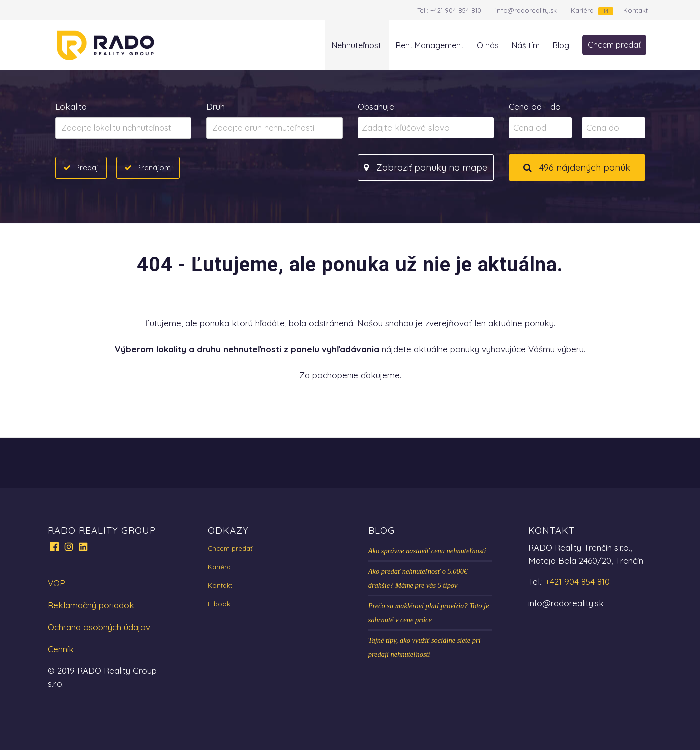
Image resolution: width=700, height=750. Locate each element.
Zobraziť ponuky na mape (426, 167)
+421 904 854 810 (456, 10)
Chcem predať (614, 45)
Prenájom (153, 167)
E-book (219, 604)
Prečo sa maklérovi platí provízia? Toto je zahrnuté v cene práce (429, 613)
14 (606, 11)
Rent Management (430, 45)
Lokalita (71, 106)
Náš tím (526, 45)
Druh (215, 106)
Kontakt (636, 10)
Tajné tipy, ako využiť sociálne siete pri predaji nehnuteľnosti (425, 647)
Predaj (87, 167)
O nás (488, 45)
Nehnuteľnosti (357, 45)
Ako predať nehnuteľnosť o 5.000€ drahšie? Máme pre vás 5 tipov (418, 578)
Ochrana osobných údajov (99, 627)
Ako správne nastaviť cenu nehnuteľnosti (427, 551)
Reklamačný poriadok (91, 605)
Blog (561, 45)
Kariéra (582, 10)
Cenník (61, 649)
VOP (56, 583)
